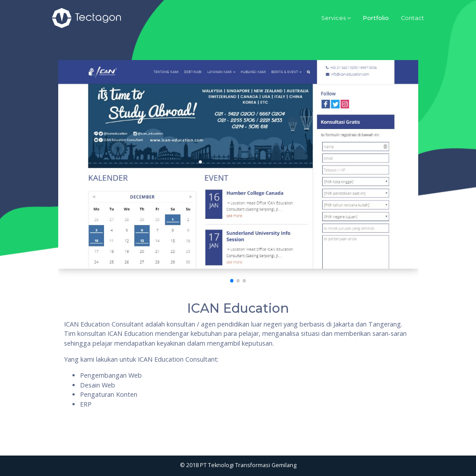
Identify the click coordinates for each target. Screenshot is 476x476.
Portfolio (376, 18)
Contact (412, 18)
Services (334, 18)
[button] (232, 280)
